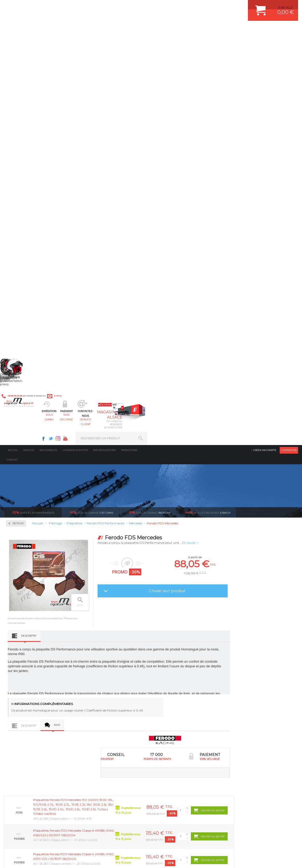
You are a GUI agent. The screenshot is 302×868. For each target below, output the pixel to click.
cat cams (91, 105)
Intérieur (92, 735)
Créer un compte (265, 43)
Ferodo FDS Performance (31, 202)
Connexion (289, 43)
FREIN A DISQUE (172, 742)
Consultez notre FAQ (42, 822)
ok (139, 779)
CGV (57, 859)
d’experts (90, 634)
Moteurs (92, 683)
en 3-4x (17, 634)
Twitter (202, 7)
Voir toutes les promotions (272, 105)
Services (29, 43)
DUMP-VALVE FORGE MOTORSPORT (186, 729)
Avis (117, 343)
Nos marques (48, 43)
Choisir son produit (227, 183)
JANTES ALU (169, 709)
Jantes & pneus (97, 722)
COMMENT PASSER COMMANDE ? (255, 696)
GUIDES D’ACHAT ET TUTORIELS (253, 735)
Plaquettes (22, 175)
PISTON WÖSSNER (174, 696)
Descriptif (89, 253)
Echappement (96, 696)
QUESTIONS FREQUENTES (249, 729)
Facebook (194, 7)
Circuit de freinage (29, 142)
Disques (19, 158)
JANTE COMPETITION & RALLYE (182, 735)
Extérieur (93, 729)
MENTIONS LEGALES (40, 859)
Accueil (13, 43)
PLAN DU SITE (71, 859)
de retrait (164, 634)
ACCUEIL (5, 859)
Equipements (95, 742)
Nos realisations (104, 43)
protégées (237, 634)
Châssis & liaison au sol (104, 709)
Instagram (209, 7)
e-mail (114, 7)
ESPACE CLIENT (242, 683)
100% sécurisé (130, 30)
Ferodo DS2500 (24, 190)
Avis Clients (276, 843)
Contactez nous (31, 809)
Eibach (207, 105)
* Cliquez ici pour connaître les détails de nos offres (188, 783)
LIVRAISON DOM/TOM (246, 722)
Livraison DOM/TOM (75, 43)
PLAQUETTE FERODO (175, 690)
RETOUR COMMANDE (246, 716)
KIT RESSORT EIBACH (176, 722)
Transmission (96, 703)
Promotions (129, 43)
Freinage (92, 716)
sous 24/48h (94, 30)
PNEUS (165, 716)
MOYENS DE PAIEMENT (247, 703)
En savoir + (251, 135)
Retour (78, 116)
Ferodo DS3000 (24, 196)
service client (166, 30)
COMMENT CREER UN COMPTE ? (254, 690)
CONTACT (19, 859)
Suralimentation (99, 690)
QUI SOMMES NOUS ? (19, 728)
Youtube (216, 7)
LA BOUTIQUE (14, 735)
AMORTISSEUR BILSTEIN (178, 683)
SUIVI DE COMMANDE (246, 709)
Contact (12, 52)
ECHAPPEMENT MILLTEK (178, 703)
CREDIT (86, 859)
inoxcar (149, 105)
